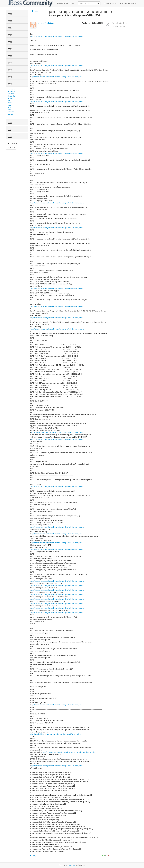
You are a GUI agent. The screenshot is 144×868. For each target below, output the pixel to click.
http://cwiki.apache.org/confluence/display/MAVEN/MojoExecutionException (69, 752)
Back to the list (118, 26)
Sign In (123, 3)
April (10, 107)
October (11, 94)
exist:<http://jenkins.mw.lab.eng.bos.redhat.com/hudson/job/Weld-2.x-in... (55, 734)
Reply (33, 856)
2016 (10, 84)
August (10, 98)
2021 (10, 49)
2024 (10, 28)
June (10, 103)
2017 (10, 77)
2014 (10, 130)
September (12, 96)
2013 (10, 137)
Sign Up (132, 3)
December (12, 89)
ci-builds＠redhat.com (46, 23)
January (11, 114)
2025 (10, 21)
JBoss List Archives (41, 3)
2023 (10, 35)
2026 (10, 14)
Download (11, 148)
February (11, 112)
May (9, 105)
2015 (10, 123)
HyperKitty (71, 865)
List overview (12, 143)
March (10, 110)
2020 (10, 56)
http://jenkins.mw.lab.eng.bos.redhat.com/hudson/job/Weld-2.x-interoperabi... (57, 36)
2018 (10, 70)
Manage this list (110, 3)
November (12, 92)
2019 (10, 63)
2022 (10, 42)
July (9, 101)
